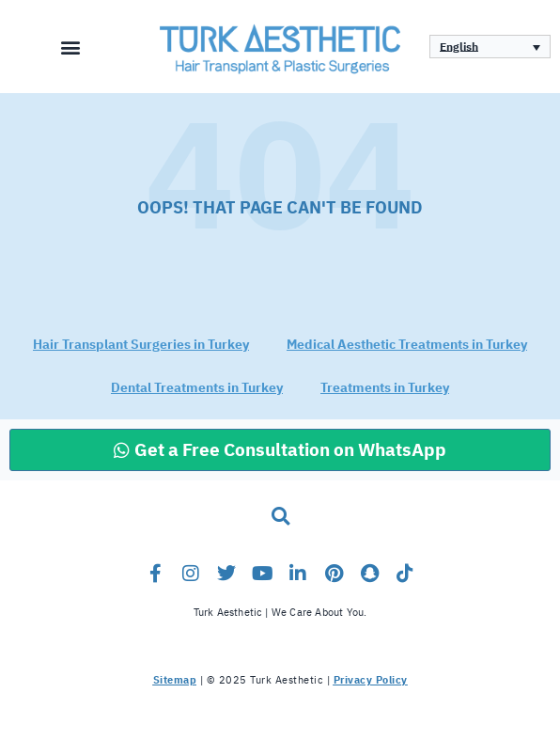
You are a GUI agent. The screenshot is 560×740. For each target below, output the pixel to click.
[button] (70, 47)
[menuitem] (490, 47)
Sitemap (175, 680)
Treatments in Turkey (385, 388)
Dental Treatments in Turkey (197, 388)
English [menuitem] (459, 47)
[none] (490, 47)
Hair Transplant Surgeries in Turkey (141, 345)
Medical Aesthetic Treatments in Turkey (407, 345)
